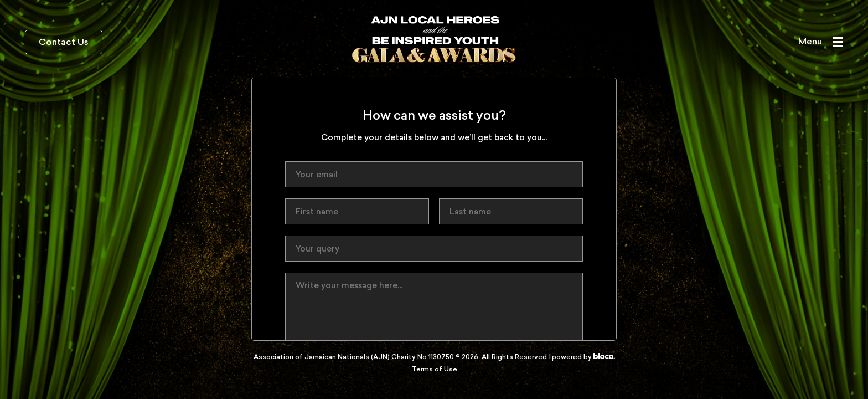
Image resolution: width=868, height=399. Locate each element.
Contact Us (64, 43)
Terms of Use (434, 370)
